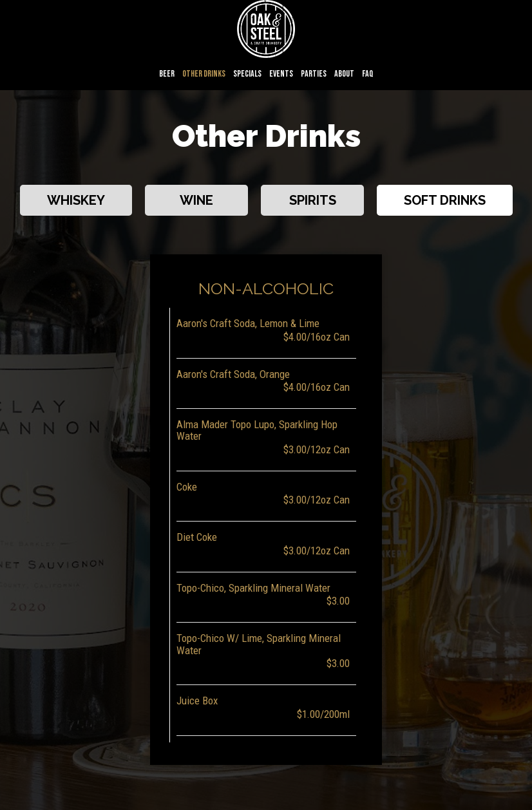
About (344, 74)
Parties (314, 74)
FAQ (368, 74)
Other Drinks (204, 74)
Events (281, 74)
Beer (167, 74)
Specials (247, 74)
